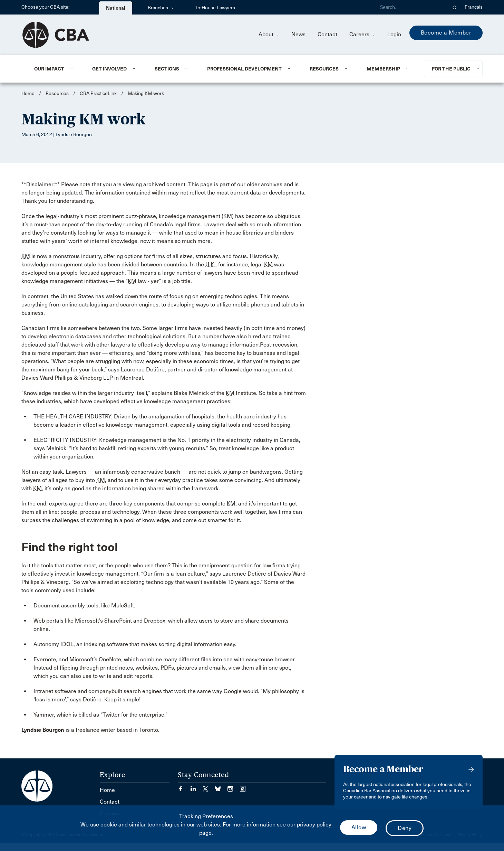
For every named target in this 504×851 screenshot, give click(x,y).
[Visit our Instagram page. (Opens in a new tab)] (234, 787)
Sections (167, 69)
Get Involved (109, 69)
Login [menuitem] (394, 34)
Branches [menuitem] (161, 8)
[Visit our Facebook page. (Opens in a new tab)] (184, 787)
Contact (327, 34)
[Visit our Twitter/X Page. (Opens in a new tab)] (209, 787)
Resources (324, 69)
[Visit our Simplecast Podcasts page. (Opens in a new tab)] (243, 787)
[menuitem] (55, 69)
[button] (455, 7)
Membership (383, 69)
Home (28, 93)
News (298, 34)
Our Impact (49, 69)
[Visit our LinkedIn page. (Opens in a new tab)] (196, 787)
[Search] (411, 7)
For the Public (451, 69)
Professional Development (244, 69)
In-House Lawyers (216, 8)
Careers (362, 34)
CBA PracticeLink (98, 93)
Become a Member (446, 33)
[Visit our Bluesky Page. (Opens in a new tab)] (221, 787)
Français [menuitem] (474, 7)
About (269, 34)
